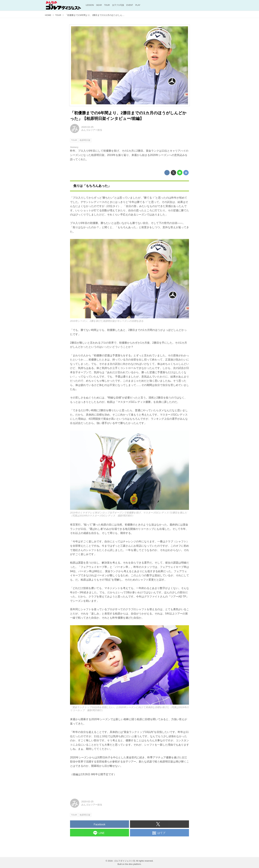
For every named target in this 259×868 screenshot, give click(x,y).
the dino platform (133, 864)
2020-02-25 (87, 127)
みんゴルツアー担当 (92, 130)
